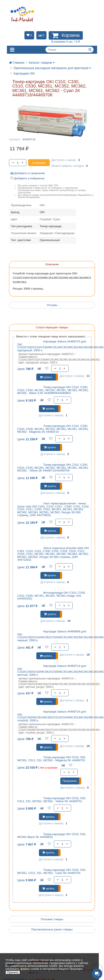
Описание (52, 264)
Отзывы (52, 305)
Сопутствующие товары (52, 327)
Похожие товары (52, 919)
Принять (13, 973)
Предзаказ (70, 781)
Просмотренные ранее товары (52, 929)
